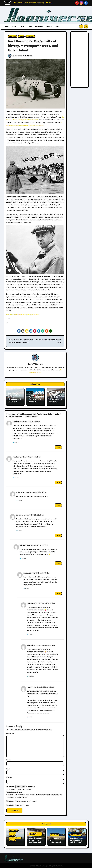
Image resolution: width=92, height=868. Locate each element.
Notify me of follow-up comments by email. (22, 801)
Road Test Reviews (15, 838)
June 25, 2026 (13, 402)
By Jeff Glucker (15, 56)
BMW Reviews (14, 830)
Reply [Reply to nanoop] (58, 535)
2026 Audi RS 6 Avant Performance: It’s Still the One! (56, 841)
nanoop (19, 515)
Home (7, 26)
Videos (57, 26)
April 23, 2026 (53, 402)
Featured (12, 833)
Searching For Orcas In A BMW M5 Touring (14, 395)
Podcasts (49, 26)
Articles (22, 26)
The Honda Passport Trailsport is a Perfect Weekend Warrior (35, 397)
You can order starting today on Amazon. (23, 314)
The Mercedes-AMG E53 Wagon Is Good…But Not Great (55, 396)
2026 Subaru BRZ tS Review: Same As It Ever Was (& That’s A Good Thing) (77, 842)
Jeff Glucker (37, 364)
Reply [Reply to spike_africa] (58, 505)
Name (8, 760)
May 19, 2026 (33, 402)
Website (9, 777)
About (14, 26)
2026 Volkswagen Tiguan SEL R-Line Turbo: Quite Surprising (36, 841)
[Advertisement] (80, 60)
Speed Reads (30, 36)
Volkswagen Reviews (34, 834)
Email (8, 769)
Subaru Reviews (76, 834)
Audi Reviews (55, 834)
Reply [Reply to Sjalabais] (58, 447)
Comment (10, 733)
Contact (30, 26)
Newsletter (39, 26)
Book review (12, 36)
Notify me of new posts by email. (19, 805)
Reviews (21, 36)
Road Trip (12, 840)
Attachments (11, 786)
